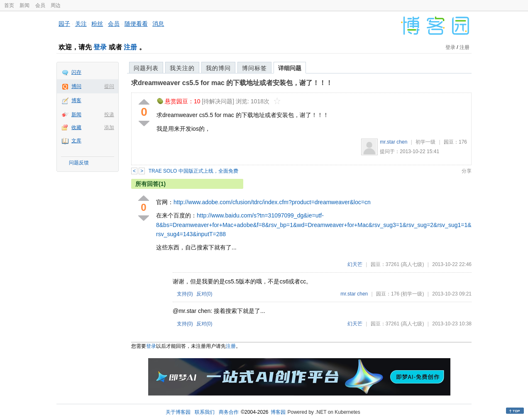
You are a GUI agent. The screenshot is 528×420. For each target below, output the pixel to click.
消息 (158, 24)
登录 (100, 47)
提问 (109, 86)
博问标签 (254, 68)
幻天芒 (355, 264)
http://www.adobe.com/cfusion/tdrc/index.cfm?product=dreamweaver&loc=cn (272, 202)
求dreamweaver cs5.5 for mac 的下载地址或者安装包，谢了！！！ (232, 83)
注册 (130, 47)
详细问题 (290, 68)
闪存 (76, 72)
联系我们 (205, 412)
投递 (109, 115)
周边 (56, 5)
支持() (185, 294)
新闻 (24, 5)
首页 (9, 5)
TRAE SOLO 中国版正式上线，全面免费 (193, 171)
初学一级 (425, 142)
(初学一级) (412, 294)
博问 (76, 86)
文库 (76, 141)
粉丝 (97, 24)
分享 (467, 171)
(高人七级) (412, 264)
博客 (76, 100)
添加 (109, 127)
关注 (81, 24)
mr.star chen (394, 142)
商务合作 (229, 412)
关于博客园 (178, 412)
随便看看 (136, 24)
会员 (40, 5)
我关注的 (182, 68)
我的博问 (218, 68)
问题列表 (146, 68)
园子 (64, 24)
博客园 (278, 412)
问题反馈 (79, 163)
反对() (204, 294)
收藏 (76, 127)
